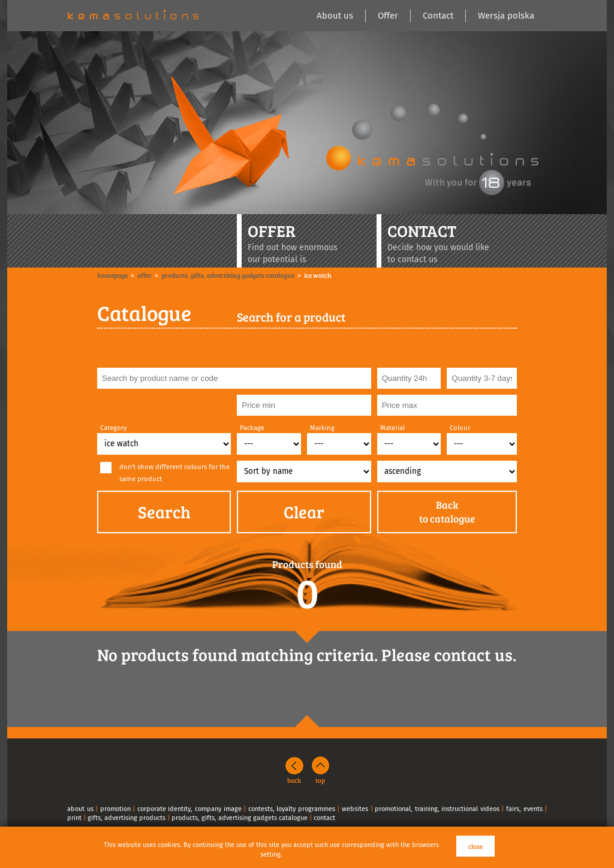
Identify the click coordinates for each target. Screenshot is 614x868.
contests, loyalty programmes (292, 809)
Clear (304, 512)
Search (164, 512)
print (74, 818)
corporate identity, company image (189, 809)
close (475, 846)
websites (355, 809)
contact (324, 818)
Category (114, 428)
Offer (388, 16)
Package (252, 428)
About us (335, 16)
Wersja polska (506, 16)
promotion (115, 809)
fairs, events (524, 809)
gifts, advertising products (127, 818)
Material (392, 428)
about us (80, 809)
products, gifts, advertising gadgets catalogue (240, 818)
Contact (438, 16)
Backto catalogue (447, 512)
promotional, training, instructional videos (437, 809)
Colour (460, 428)
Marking (322, 428)
